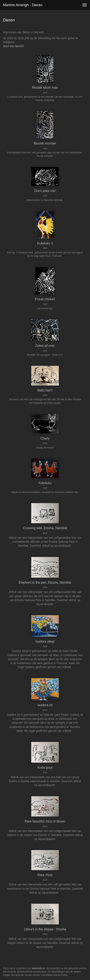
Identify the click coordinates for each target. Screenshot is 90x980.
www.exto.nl (38, 968)
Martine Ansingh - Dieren (23, 5)
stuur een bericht (13, 46)
